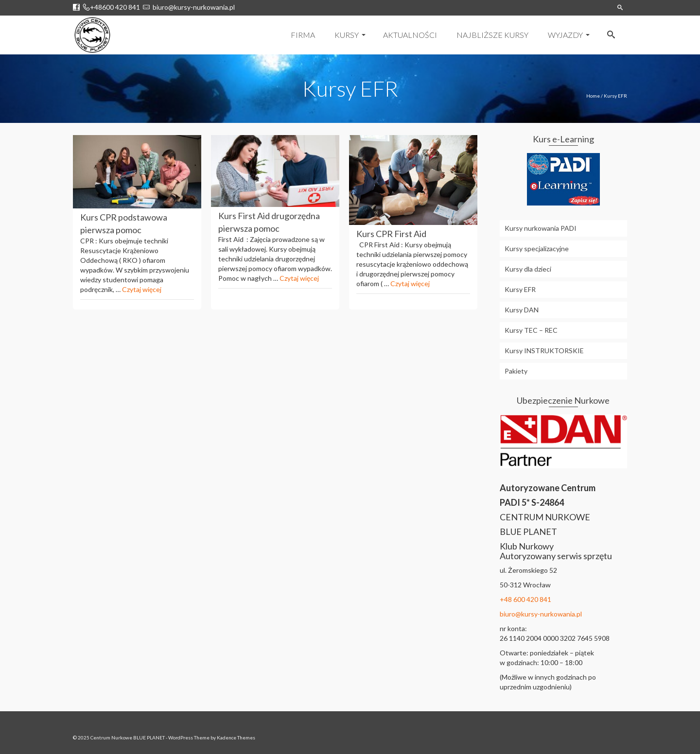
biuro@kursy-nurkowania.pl (192, 7)
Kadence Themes (236, 737)
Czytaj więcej (142, 289)
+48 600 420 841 (525, 599)
